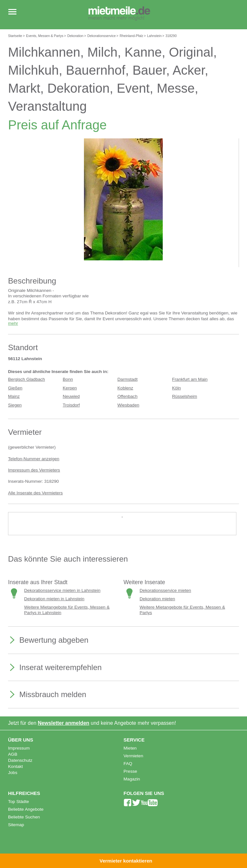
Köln (176, 388)
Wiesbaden (128, 405)
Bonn (68, 379)
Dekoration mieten (157, 599)
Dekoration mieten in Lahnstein (54, 599)
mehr (13, 323)
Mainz (14, 396)
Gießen (15, 388)
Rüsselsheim (185, 396)
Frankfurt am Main (190, 379)
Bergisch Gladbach (27, 379)
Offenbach (127, 396)
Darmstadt (128, 379)
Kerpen (70, 388)
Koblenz (125, 388)
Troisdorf (71, 405)
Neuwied (71, 396)
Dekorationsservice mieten (165, 590)
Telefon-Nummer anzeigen (34, 459)
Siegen (15, 405)
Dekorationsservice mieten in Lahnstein (62, 590)
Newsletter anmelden (64, 723)
